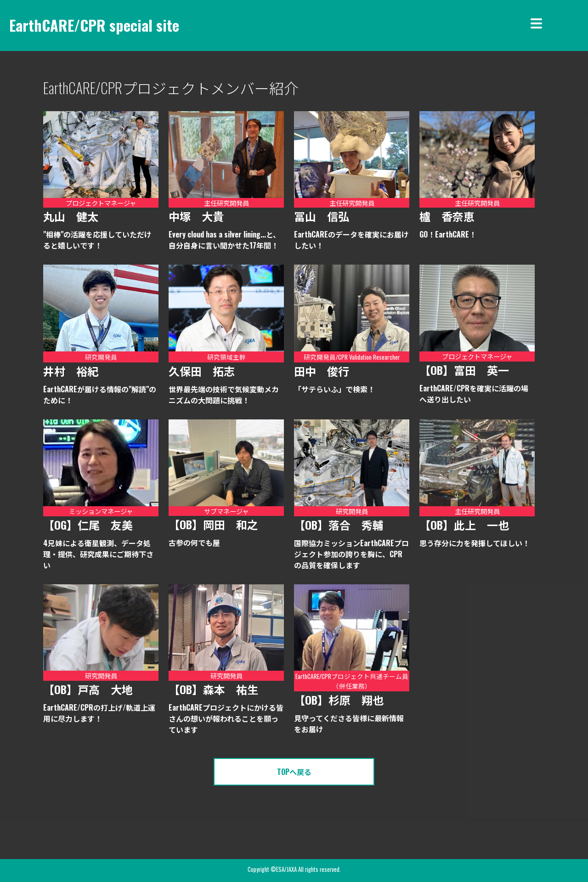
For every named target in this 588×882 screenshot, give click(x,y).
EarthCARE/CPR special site (94, 25)
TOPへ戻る (294, 772)
